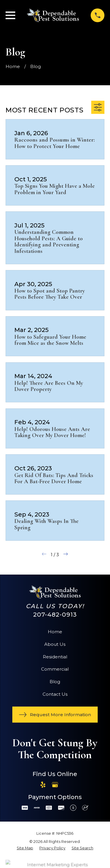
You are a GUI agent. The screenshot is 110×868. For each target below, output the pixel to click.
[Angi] (67, 785)
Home (55, 632)
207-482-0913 (55, 614)
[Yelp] (43, 785)
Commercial (55, 669)
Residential (55, 657)
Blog (55, 682)
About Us (55, 644)
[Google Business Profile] (55, 785)
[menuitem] (25, 848)
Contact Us (55, 694)
